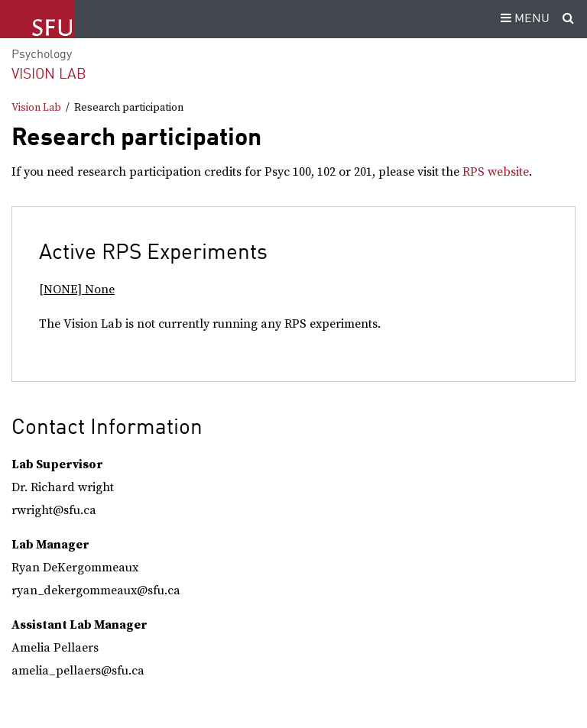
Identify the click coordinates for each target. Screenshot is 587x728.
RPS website (496, 172)
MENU (523, 19)
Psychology (42, 55)
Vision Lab (49, 74)
